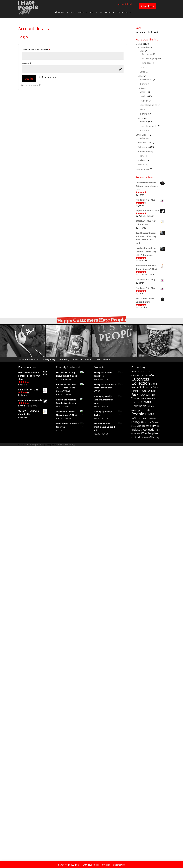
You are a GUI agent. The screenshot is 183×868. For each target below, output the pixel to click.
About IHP (77, 359)
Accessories (106, 12)
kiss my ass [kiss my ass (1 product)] (152, 419)
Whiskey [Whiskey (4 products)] (155, 437)
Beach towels (144, 138)
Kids (92, 12)
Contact (89, 359)
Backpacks (147, 54)
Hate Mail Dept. (103, 359)
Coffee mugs (144, 147)
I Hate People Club (35, 579)
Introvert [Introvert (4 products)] (143, 418)
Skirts (143, 109)
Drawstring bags (150, 58)
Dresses (144, 92)
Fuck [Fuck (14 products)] (135, 395)
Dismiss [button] (121, 865)
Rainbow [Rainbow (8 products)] (144, 426)
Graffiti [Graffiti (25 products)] (147, 402)
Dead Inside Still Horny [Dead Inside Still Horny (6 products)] (144, 386)
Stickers (142, 160)
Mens (69, 12)
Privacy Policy (49, 359)
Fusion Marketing (66, 579)
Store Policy (64, 359)
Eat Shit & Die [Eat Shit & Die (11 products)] (146, 391)
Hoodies (144, 96)
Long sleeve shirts (149, 105)
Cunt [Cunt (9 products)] (153, 375)
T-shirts (144, 84)
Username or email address (40, 49)
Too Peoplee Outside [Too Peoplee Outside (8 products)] (145, 435)
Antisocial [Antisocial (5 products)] (137, 371)
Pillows (141, 156)
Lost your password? (31, 85)
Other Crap (123, 12)
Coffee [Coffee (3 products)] (147, 376)
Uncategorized (143, 169)
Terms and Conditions (29, 359)
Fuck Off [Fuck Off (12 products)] (145, 395)
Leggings (144, 100)
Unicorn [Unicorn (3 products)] (146, 437)
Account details (126, 4)
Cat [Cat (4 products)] (141, 376)
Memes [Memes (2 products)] (135, 426)
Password (32, 63)
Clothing (140, 44)
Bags (142, 51)
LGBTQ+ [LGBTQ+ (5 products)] (136, 422)
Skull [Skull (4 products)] (139, 433)
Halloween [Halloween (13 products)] (139, 406)
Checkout (148, 6)
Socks (143, 72)
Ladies (81, 12)
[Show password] (121, 69)
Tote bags (147, 63)
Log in (29, 79)
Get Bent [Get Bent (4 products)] (141, 398)
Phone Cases (144, 151)
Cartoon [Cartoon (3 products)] (135, 376)
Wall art (142, 165)
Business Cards (145, 143)
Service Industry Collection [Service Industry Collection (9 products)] (145, 428)
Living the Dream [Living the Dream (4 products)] (150, 422)
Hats (142, 67)
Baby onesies (146, 79)
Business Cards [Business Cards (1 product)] (148, 372)
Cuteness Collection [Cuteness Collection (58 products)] (141, 381)
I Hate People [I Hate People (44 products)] (141, 412)
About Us (59, 12)
